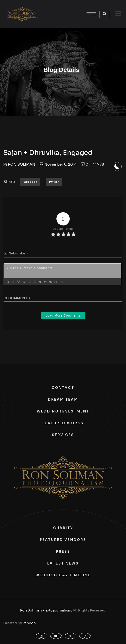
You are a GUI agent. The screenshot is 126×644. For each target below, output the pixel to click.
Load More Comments (63, 315)
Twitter (54, 182)
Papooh (29, 623)
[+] (61, 282)
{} (56, 282)
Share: (9, 182)
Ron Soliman (22, 164)
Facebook (30, 182)
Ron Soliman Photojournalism (46, 610)
